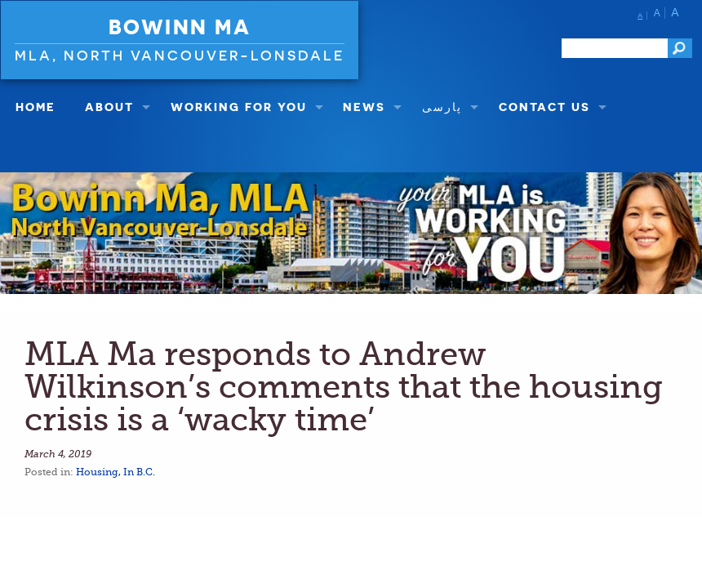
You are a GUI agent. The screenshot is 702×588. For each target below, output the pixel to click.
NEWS (364, 107)
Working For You (239, 107)
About (109, 107)
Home (36, 107)
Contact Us (544, 107)
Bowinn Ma (180, 27)
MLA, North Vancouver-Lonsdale (180, 55)
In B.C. (139, 472)
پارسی (442, 107)
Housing (97, 472)
